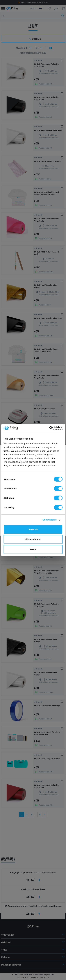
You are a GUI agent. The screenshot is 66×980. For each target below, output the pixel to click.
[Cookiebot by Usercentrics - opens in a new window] (49, 428)
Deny (33, 549)
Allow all (33, 529)
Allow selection (33, 539)
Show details (50, 520)
